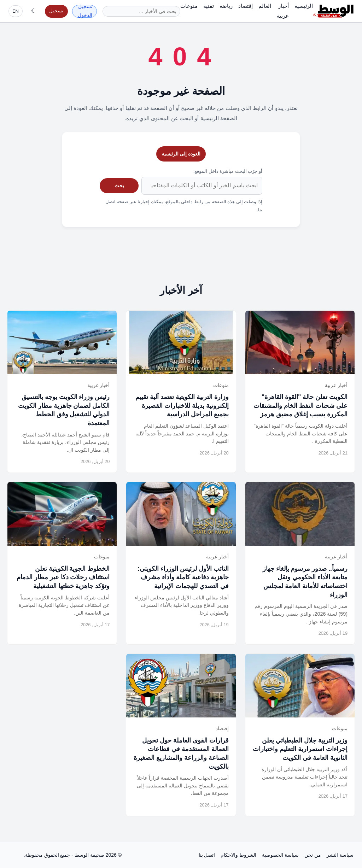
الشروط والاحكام (238, 855)
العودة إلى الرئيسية (181, 154)
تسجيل (56, 11)
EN (16, 11)
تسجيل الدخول (85, 11)
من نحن (313, 855)
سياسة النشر (340, 855)
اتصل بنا (207, 855)
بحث (119, 186)
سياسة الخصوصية (280, 855)
